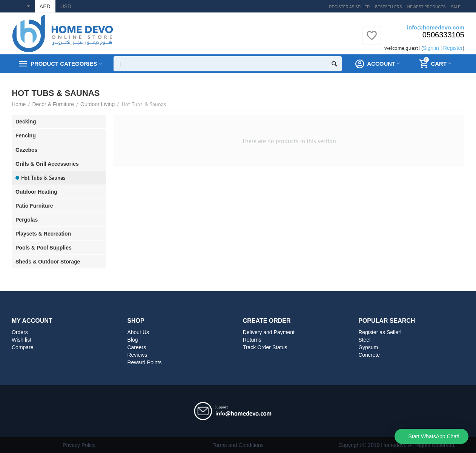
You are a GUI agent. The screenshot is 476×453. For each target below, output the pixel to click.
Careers (137, 347)
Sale (456, 7)
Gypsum (368, 347)
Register (453, 48)
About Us (138, 332)
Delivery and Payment (269, 332)
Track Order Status (265, 347)
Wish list (21, 340)
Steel (364, 340)
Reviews (137, 355)
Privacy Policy (79, 445)
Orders (20, 332)
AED (45, 6)
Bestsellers (389, 7)
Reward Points (144, 362)
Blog (132, 340)
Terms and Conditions (238, 445)
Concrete (369, 355)
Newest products (427, 7)
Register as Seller (350, 7)
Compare (23, 347)
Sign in (431, 48)
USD (66, 6)
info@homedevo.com (436, 27)
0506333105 (443, 35)
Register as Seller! (380, 332)
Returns (252, 340)
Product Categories (64, 64)
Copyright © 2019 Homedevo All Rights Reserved (396, 445)
